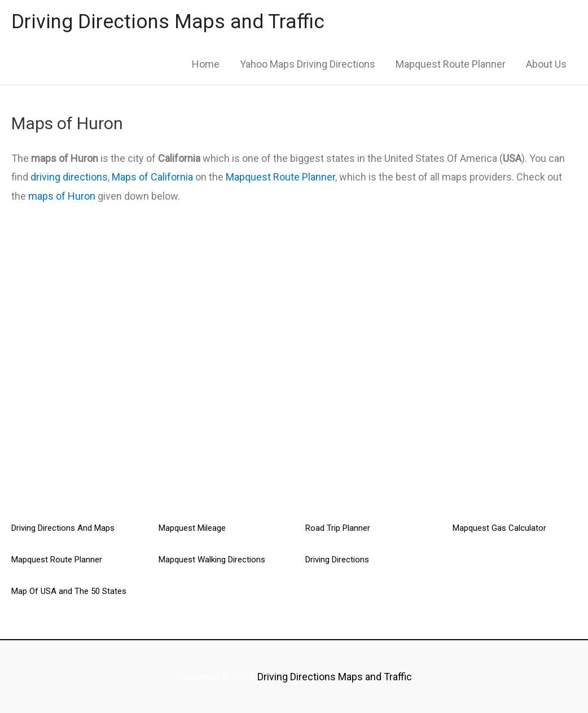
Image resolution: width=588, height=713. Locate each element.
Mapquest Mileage (192, 528)
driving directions (69, 177)
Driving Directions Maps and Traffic (168, 22)
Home (206, 64)
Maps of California (152, 177)
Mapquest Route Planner (451, 64)
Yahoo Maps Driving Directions (308, 64)
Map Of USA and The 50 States (69, 591)
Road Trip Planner (338, 528)
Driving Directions (337, 560)
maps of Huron (62, 196)
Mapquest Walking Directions (212, 560)
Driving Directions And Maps (63, 528)
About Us (546, 64)
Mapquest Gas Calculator (499, 528)
